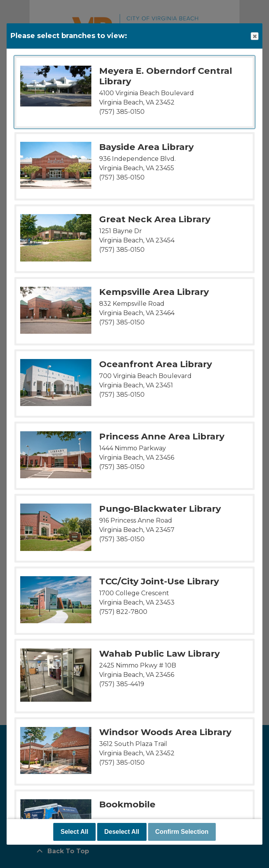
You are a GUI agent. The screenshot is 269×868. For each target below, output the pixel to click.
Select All (74, 832)
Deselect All (122, 832)
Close (254, 36)
